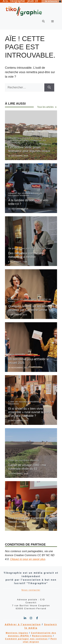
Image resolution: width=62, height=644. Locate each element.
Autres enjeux (16, 509)
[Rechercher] (49, 85)
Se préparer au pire (19, 246)
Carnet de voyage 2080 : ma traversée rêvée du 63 (27, 465)
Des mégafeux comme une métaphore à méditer (26, 253)
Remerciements (42, 634)
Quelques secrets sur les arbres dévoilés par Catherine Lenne (29, 306)
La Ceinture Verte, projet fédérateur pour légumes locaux (29, 147)
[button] (43, 19)
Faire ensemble (17, 352)
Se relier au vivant (42, 246)
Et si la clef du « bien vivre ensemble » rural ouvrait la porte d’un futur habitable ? (30, 410)
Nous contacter (31, 588)
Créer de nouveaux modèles (25, 137)
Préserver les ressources (22, 297)
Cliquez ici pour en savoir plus (28, 557)
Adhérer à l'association (23, 622)
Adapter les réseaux (19, 136)
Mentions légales (17, 631)
